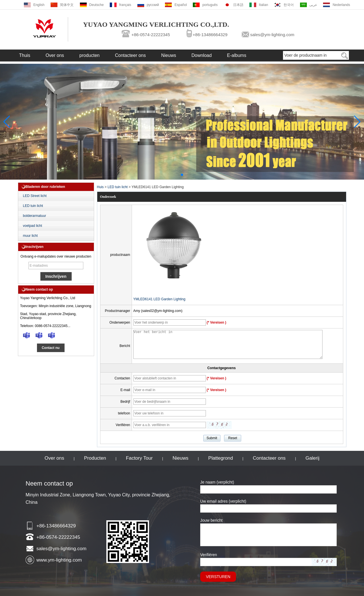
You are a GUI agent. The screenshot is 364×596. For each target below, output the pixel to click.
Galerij (312, 458)
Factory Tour (139, 458)
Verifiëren (209, 555)
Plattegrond (221, 458)
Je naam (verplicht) (217, 482)
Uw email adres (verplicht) (223, 501)
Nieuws (169, 55)
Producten (95, 458)
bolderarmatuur (35, 216)
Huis (100, 187)
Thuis (25, 55)
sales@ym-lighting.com (272, 35)
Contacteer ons (130, 55)
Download (201, 55)
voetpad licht (33, 226)
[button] (182, 175)
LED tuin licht (33, 206)
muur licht (30, 236)
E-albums (237, 55)
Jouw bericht (211, 520)
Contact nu (51, 348)
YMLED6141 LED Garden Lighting (159, 299)
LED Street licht (35, 196)
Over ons (55, 55)
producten (89, 55)
